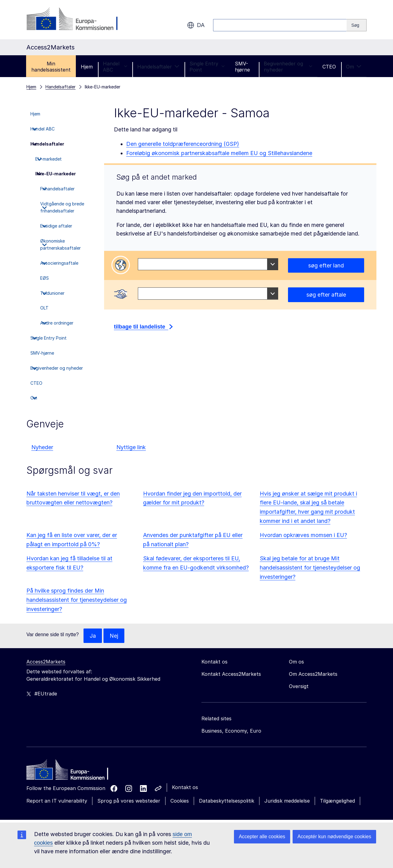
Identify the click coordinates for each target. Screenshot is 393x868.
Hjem (87, 67)
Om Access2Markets (313, 674)
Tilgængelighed (337, 801)
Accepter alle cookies (262, 837)
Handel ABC (115, 67)
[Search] (357, 25)
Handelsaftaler (158, 67)
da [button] (196, 25)
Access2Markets (46, 662)
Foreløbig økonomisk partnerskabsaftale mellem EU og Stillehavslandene (219, 153)
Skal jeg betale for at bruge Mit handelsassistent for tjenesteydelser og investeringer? (310, 568)
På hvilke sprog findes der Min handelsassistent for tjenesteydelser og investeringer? (77, 600)
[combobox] (208, 264)
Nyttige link (131, 447)
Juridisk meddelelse (287, 801)
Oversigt (299, 687)
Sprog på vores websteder (129, 801)
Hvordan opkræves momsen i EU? (303, 535)
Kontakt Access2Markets (231, 674)
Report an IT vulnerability (57, 801)
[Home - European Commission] (71, 772)
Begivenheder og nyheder (288, 67)
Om (354, 67)
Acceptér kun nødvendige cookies (334, 837)
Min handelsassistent (51, 67)
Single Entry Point (207, 67)
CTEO (329, 67)
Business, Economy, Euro (231, 731)
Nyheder (42, 447)
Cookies (180, 801)
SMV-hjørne (242, 67)
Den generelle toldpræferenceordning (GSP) (183, 144)
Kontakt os (185, 788)
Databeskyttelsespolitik (227, 801)
